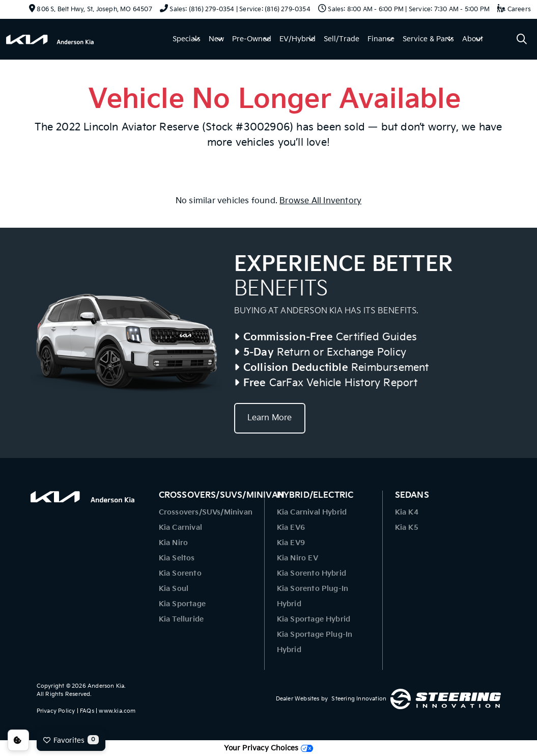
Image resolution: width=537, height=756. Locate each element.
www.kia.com (117, 711)
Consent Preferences (18, 740)
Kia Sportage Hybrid (314, 619)
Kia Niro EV (298, 558)
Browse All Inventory (320, 201)
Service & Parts (428, 39)
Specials (187, 39)
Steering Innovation (359, 699)
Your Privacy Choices (268, 748)
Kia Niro (174, 543)
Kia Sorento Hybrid (312, 573)
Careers (514, 9)
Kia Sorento (180, 573)
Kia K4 (407, 512)
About (473, 39)
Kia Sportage (182, 604)
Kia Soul (174, 589)
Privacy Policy (56, 711)
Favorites (71, 740)
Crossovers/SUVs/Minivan (206, 512)
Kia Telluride (181, 619)
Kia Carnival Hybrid (312, 512)
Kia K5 (407, 528)
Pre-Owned (252, 39)
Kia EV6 (291, 528)
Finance (381, 39)
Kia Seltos (177, 558)
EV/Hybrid (298, 39)
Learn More (270, 418)
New (216, 39)
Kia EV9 (291, 543)
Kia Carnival (180, 528)
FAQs (87, 711)
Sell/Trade (342, 39)
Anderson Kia (106, 686)
